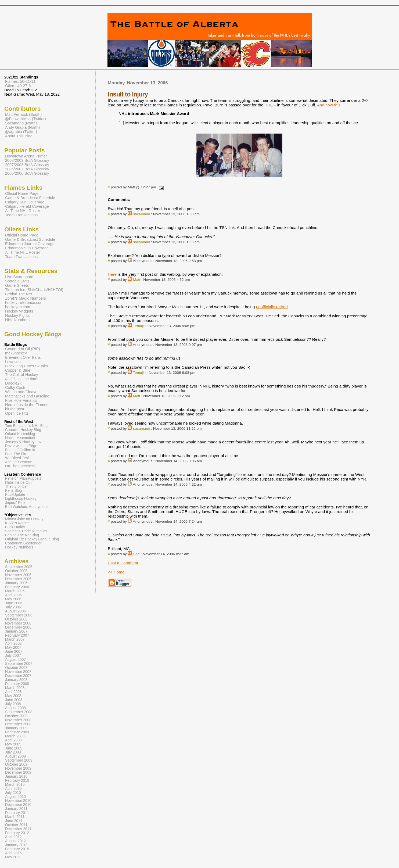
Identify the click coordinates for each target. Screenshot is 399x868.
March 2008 (15, 688)
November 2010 (18, 801)
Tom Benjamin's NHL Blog (26, 426)
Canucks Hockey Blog (23, 430)
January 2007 (16, 631)
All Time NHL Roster (23, 211)
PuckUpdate (15, 495)
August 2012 (15, 841)
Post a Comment (123, 563)
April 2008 (13, 692)
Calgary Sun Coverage (25, 202)
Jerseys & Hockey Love (24, 442)
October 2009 (16, 764)
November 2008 (18, 720)
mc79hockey (16, 353)
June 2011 (14, 821)
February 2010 (17, 781)
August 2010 (15, 797)
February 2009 (17, 732)
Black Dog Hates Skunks (26, 366)
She (136, 554)
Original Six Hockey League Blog (32, 539)
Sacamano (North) (21, 123)
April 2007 (13, 643)
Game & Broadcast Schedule (30, 198)
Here (112, 274)
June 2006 (14, 603)
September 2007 (19, 664)
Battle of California (20, 450)
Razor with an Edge (21, 446)
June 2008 (14, 700)
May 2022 (13, 857)
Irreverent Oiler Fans (23, 357)
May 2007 (13, 648)
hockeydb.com (18, 307)
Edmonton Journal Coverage (30, 244)
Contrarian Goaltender (23, 543)
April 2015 (13, 853)
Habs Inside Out (18, 483)
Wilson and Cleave (21, 392)
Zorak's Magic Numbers (26, 298)
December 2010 (18, 805)
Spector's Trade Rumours (26, 531)
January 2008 (16, 680)
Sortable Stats (17, 281)
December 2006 (18, 627)
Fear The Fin (16, 454)
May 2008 (13, 696)
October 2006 (16, 619)
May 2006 (13, 599)
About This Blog (19, 136)
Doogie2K (14, 383)
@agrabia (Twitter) (21, 132)
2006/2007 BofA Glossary (27, 169)
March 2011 (15, 817)
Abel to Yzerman (19, 462)
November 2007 (18, 672)
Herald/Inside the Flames (27, 405)
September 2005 (19, 567)
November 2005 (18, 575)
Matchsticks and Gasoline (27, 396)
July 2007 (13, 656)
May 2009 (13, 744)
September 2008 (19, 712)
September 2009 (19, 760)
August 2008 (15, 708)
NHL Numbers (17, 320)
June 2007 (14, 652)
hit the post (15, 409)
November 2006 (18, 623)
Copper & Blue (18, 370)
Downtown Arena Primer (26, 156)
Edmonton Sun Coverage (27, 248)
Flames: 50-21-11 (20, 81)
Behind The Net (19, 294)
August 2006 (15, 611)
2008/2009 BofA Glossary (27, 160)
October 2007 (16, 668)
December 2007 (18, 676)
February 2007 (17, 635)
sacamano (141, 214)
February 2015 (17, 849)
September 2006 (19, 615)
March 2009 (15, 736)
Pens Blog (13, 491)
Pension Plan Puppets (23, 478)
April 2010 (13, 789)
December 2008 (18, 724)
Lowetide (13, 362)
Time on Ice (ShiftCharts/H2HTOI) (34, 290)
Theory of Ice (16, 487)
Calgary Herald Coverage (27, 206)
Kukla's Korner (17, 523)
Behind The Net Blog (22, 535)
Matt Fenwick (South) (23, 114)
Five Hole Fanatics (21, 400)
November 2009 (18, 768)
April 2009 (13, 740)
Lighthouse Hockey (21, 499)
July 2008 (13, 704)
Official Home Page (22, 193)
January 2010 (16, 776)
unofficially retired (272, 307)
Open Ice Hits (17, 413)
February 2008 (17, 684)
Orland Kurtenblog (20, 434)
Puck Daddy (15, 527)
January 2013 (16, 845)
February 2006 (17, 587)
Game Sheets (17, 285)
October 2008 (16, 716)
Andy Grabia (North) (22, 127)
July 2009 (13, 752)
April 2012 (13, 837)
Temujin (139, 326)
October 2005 (16, 571)
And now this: (329, 105)
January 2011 (16, 809)
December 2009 (18, 772)
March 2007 (15, 639)
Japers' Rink (15, 503)
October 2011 (16, 825)
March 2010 (15, 785)
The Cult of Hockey (22, 375)
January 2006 (16, 583)
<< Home (116, 572)
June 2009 (14, 748)
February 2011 (17, 813)
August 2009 (15, 756)
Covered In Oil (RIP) (23, 349)
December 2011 (18, 829)
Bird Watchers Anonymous (27, 507)
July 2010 (13, 793)
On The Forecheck (20, 466)
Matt (137, 280)
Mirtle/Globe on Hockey (24, 519)
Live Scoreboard (19, 277)
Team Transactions (21, 215)
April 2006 (13, 595)
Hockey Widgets (19, 311)
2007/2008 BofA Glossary (27, 165)
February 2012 (17, 833)
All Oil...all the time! (22, 379)
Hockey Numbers (19, 547)
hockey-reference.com (24, 303)
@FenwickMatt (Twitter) (26, 119)
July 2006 (13, 607)
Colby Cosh (15, 388)
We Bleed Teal (17, 458)
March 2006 (15, 591)
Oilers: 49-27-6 (18, 86)
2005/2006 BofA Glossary (27, 173)
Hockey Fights (17, 315)
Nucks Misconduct (20, 438)
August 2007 (15, 660)
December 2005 (18, 579)
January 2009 (16, 728)
